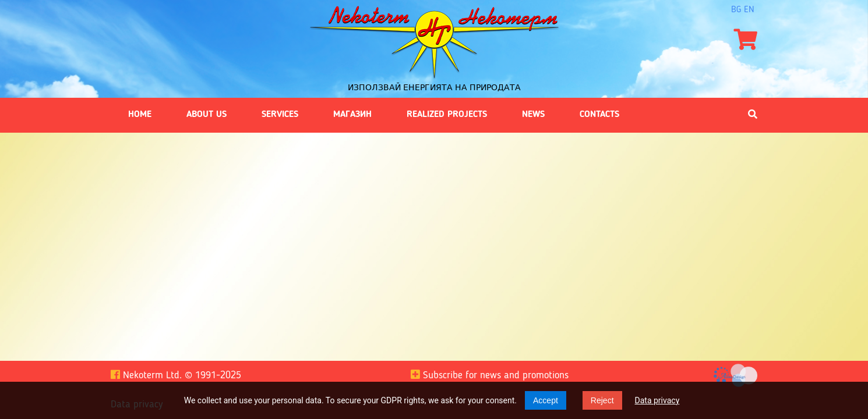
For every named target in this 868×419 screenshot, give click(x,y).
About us (207, 115)
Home (140, 115)
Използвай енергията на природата (434, 87)
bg (736, 10)
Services (280, 115)
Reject (602, 400)
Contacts (599, 115)
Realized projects (447, 115)
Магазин (352, 115)
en (749, 10)
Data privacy (657, 400)
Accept (546, 400)
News (533, 115)
